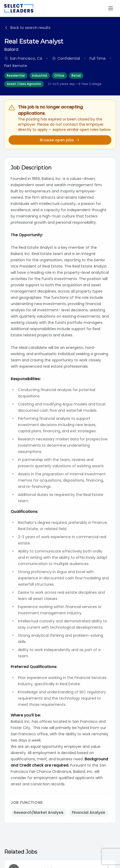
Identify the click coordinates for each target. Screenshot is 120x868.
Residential (16, 75)
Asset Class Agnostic (24, 84)
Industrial (40, 75)
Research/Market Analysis (39, 812)
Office (59, 75)
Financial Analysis (89, 812)
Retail (76, 75)
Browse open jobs (60, 140)
